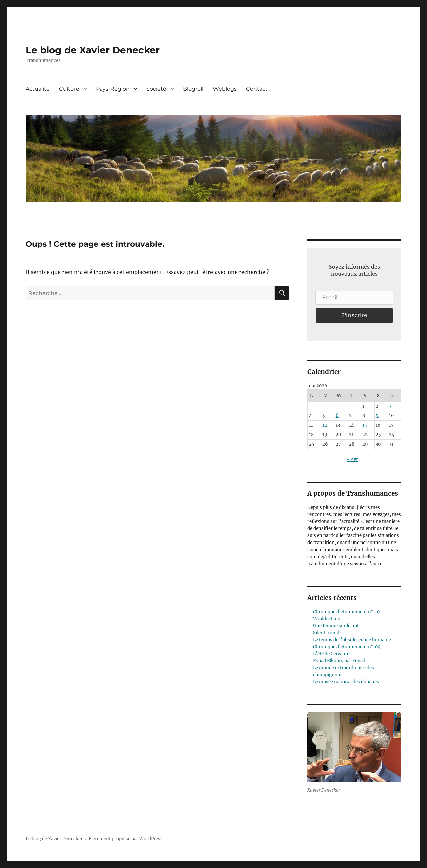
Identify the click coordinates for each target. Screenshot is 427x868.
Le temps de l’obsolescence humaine (352, 640)
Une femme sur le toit (336, 626)
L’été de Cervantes (332, 654)
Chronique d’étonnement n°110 (346, 612)
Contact (257, 89)
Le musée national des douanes (346, 682)
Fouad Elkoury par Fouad (339, 661)
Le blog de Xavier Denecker (93, 50)
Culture (69, 89)
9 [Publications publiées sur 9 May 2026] (377, 415)
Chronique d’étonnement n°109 (347, 647)
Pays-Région (113, 89)
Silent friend (326, 633)
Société (156, 89)
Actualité (38, 89)
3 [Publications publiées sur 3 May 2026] (390, 406)
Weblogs (225, 89)
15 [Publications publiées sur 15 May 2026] (365, 425)
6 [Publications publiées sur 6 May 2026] (337, 415)
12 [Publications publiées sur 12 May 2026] (325, 425)
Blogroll (193, 89)
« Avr (352, 460)
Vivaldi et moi (327, 619)
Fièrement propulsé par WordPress (126, 839)
